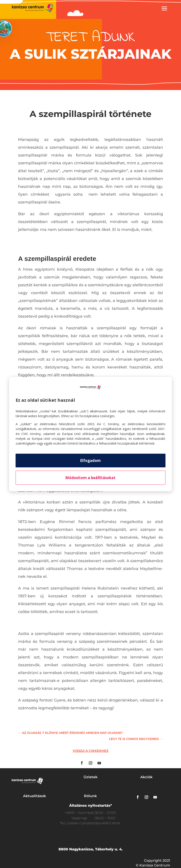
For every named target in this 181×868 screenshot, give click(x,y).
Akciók (146, 777)
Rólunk (90, 796)
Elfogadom (90, 461)
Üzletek (90, 777)
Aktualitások (34, 796)
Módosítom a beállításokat (90, 478)
